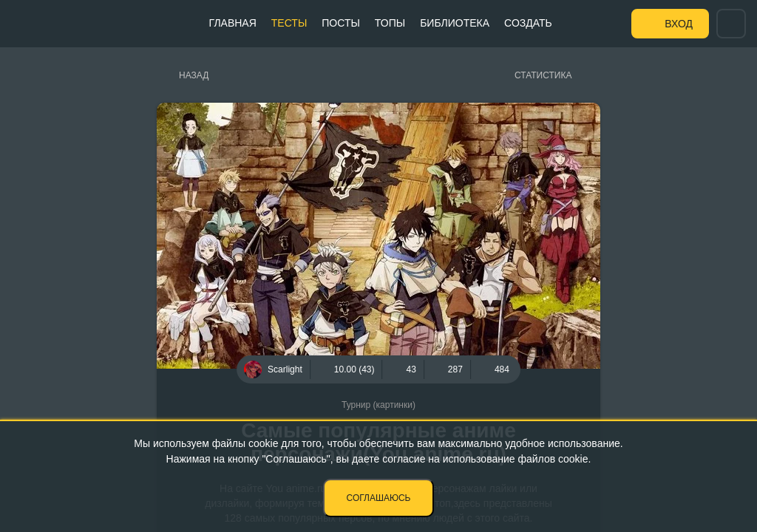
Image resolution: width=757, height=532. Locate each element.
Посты (341, 23)
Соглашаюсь (379, 498)
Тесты (289, 23)
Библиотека (455, 23)
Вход (679, 24)
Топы (390, 23)
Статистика (543, 75)
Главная (233, 23)
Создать (528, 23)
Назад (194, 75)
